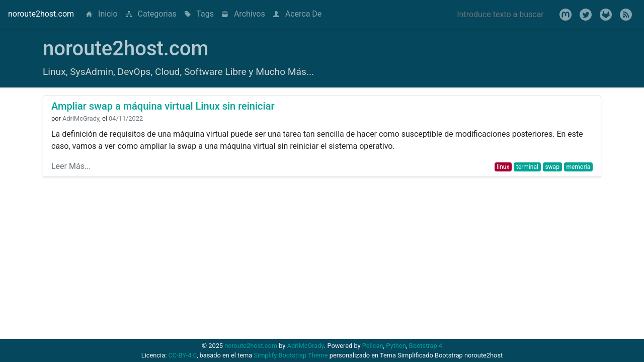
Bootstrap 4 (426, 346)
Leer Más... (71, 166)
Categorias (151, 14)
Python (396, 346)
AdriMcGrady (306, 346)
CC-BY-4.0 (182, 355)
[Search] (500, 14)
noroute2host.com (41, 14)
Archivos (244, 14)
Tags (199, 14)
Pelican (373, 346)
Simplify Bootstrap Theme (291, 355)
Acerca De (298, 14)
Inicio (104, 13)
